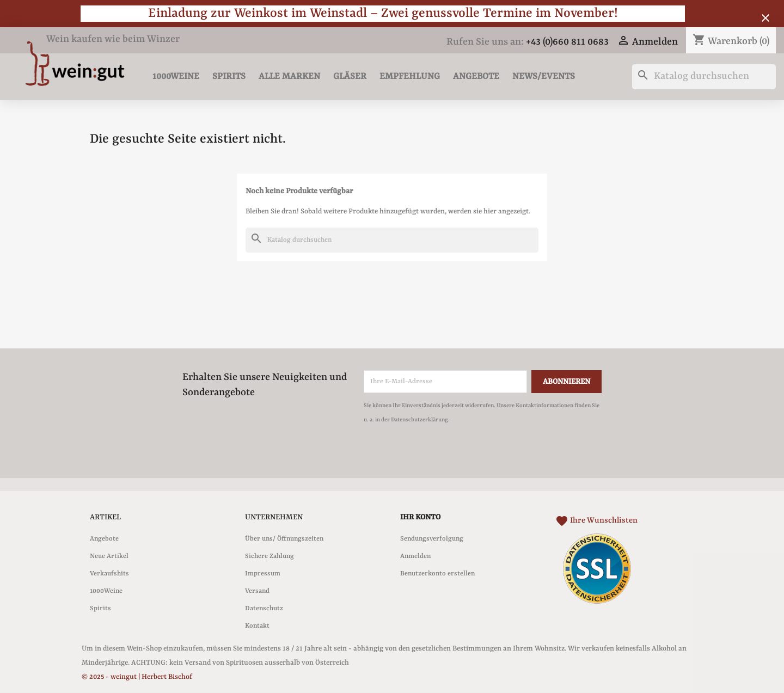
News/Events (544, 76)
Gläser (350, 76)
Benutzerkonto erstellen (437, 574)
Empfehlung (410, 76)
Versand (257, 591)
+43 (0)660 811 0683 (567, 42)
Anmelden (415, 556)
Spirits (229, 76)
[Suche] (704, 77)
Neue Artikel (109, 556)
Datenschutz (264, 609)
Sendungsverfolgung (432, 539)
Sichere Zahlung (269, 556)
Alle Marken (289, 76)
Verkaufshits (109, 574)
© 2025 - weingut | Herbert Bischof (137, 677)
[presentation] (455, 457)
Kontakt (257, 626)
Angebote (476, 76)
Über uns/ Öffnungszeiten (284, 539)
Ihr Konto (420, 517)
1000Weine (176, 76)
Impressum (263, 574)
